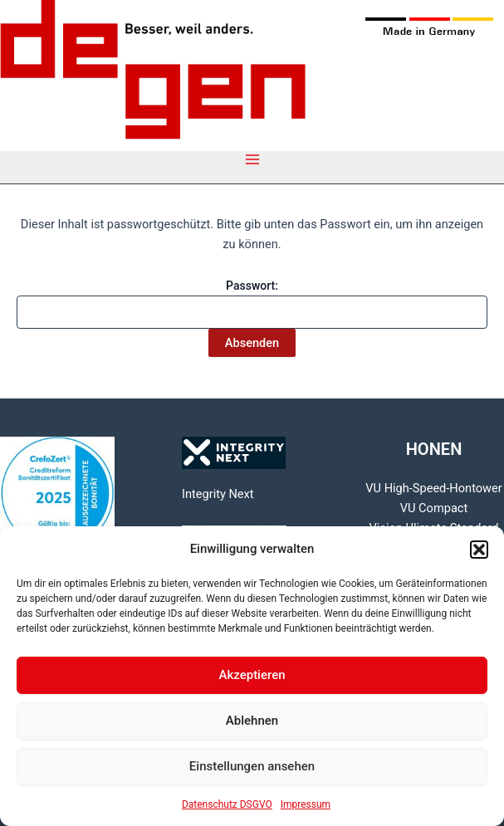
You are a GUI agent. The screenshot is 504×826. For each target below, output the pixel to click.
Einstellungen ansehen (252, 766)
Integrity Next (218, 494)
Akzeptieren (252, 675)
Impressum (306, 804)
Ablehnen (252, 721)
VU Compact (434, 508)
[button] (479, 550)
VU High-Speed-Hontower (433, 488)
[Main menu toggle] (252, 159)
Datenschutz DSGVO (227, 804)
